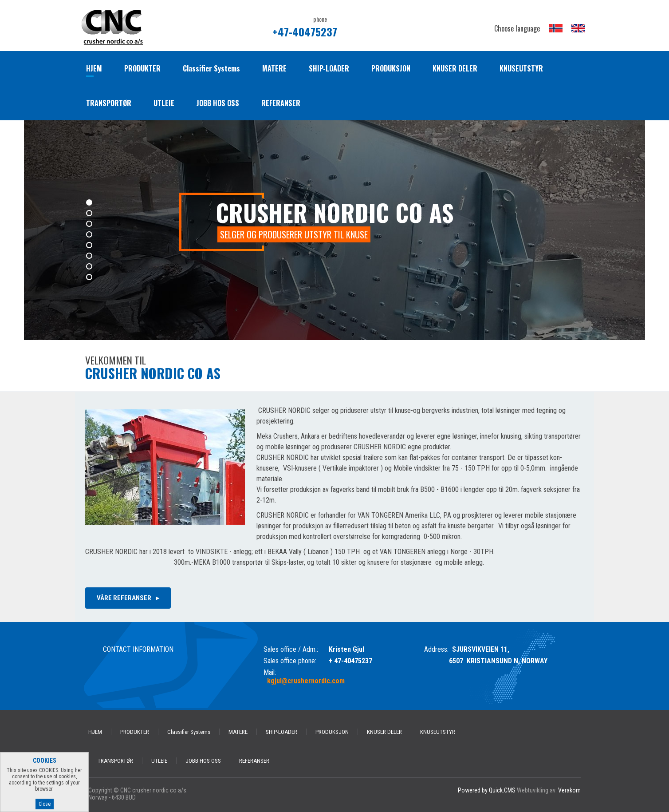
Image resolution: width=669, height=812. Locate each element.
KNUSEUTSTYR (521, 68)
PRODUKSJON (391, 68)
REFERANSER (281, 103)
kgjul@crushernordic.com (306, 681)
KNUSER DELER (455, 68)
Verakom (569, 790)
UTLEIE (164, 103)
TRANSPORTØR (109, 103)
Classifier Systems (211, 68)
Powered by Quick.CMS (487, 790)
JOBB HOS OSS (218, 103)
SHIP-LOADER (329, 68)
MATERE (274, 68)
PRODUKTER (142, 68)
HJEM (94, 68)
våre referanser (124, 598)
